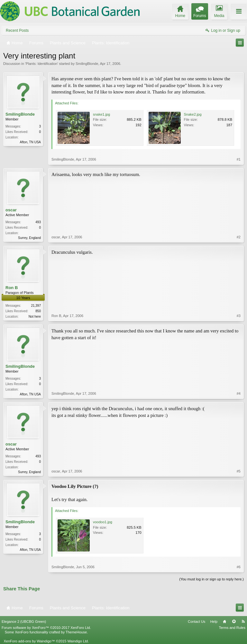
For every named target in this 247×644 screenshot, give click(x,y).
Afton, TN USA (30, 142)
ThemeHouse (76, 632)
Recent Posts (17, 31)
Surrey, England (29, 238)
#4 (239, 393)
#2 (239, 237)
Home (224, 622)
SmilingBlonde (87, 64)
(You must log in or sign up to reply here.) (211, 579)
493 (38, 222)
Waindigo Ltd (78, 641)
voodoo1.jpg (103, 522)
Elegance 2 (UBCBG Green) (24, 622)
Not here (35, 317)
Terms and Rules (232, 628)
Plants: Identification (41, 64)
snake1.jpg (101, 114)
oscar (11, 210)
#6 (239, 567)
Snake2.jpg (193, 114)
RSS (243, 622)
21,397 (36, 306)
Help (214, 622)
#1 (239, 159)
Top (234, 622)
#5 (239, 471)
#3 (239, 316)
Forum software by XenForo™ (46, 628)
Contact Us (197, 622)
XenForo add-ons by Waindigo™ (29, 641)
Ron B (12, 288)
